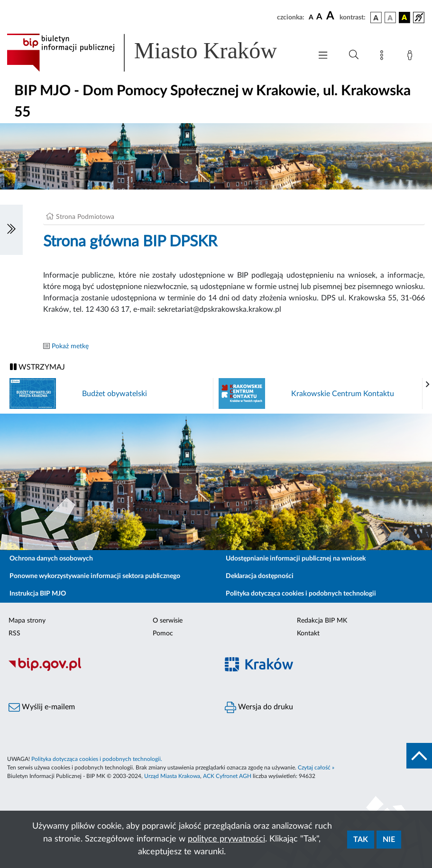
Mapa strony (27, 621)
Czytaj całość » (316, 768)
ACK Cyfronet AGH (227, 776)
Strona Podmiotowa (85, 217)
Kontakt (308, 633)
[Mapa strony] (384, 57)
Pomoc (163, 633)
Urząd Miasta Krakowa (172, 776)
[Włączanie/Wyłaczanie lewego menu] (11, 230)
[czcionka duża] (331, 16)
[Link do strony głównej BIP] (154, 53)
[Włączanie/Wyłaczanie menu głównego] (323, 56)
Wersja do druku (259, 707)
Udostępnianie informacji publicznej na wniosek (296, 559)
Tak (361, 840)
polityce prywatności (226, 839)
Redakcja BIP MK (322, 621)
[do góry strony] (419, 756)
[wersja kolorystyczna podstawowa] (376, 18)
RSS (14, 633)
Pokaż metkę (70, 346)
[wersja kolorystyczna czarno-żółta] (404, 18)
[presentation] (428, 385)
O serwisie (168, 621)
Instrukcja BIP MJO (38, 594)
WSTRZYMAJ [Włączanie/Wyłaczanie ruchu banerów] (37, 367)
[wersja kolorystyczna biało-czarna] (390, 18)
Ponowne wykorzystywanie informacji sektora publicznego (95, 576)
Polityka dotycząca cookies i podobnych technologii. (97, 759)
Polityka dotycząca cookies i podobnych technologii (301, 594)
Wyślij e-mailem (42, 707)
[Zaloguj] (412, 57)
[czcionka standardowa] (311, 17)
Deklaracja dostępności (260, 576)
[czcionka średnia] (319, 17)
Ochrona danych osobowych (51, 559)
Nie (389, 840)
